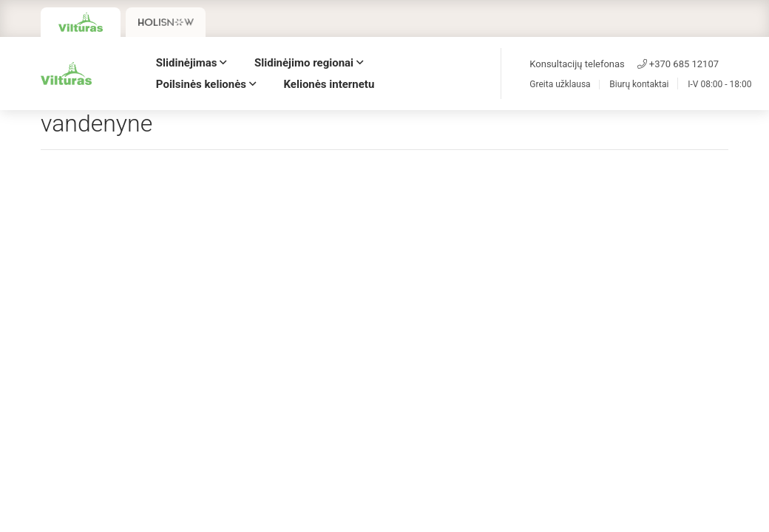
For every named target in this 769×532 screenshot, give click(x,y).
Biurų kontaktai (639, 85)
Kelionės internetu (329, 84)
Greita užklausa (560, 85)
